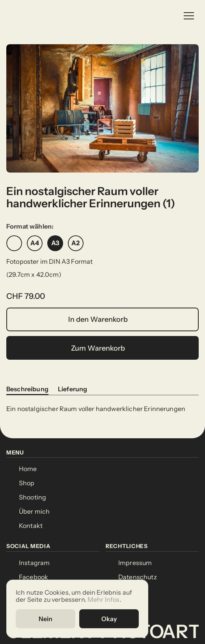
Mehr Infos (104, 599)
